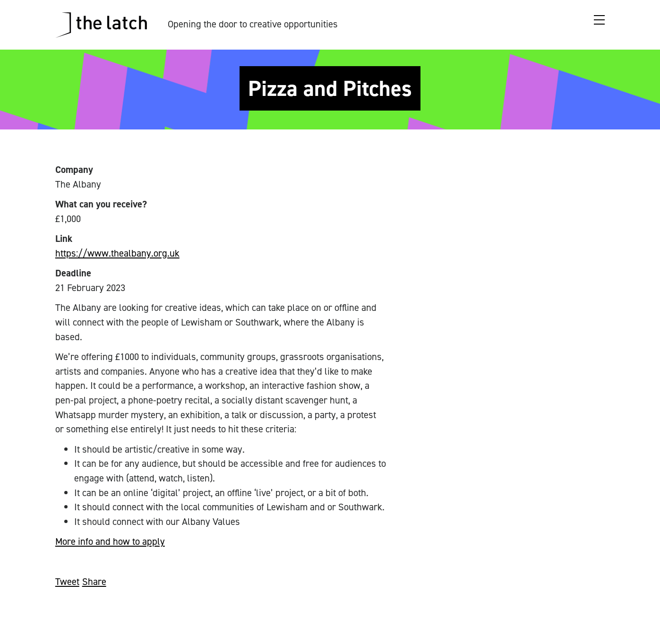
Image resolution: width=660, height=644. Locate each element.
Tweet (67, 582)
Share (94, 582)
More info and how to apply (110, 541)
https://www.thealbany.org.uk (117, 253)
